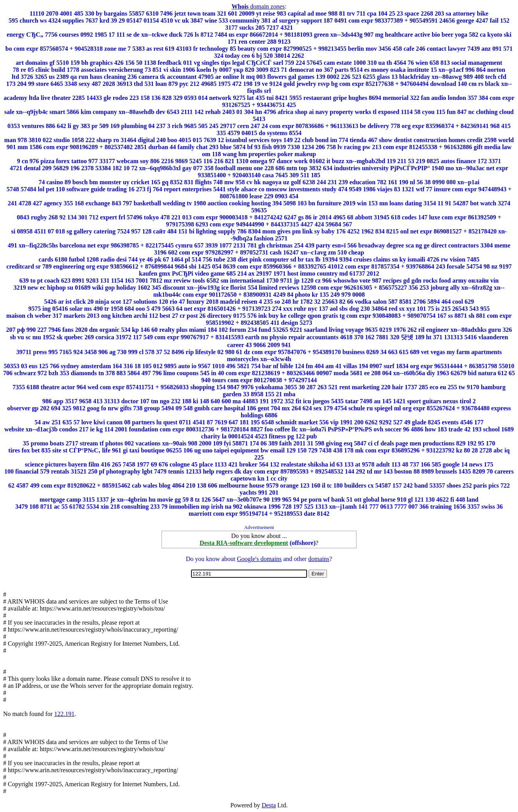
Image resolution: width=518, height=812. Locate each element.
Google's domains (259, 559)
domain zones (258, 6)
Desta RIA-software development (244, 543)
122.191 (64, 714)
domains (319, 559)
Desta (269, 805)
